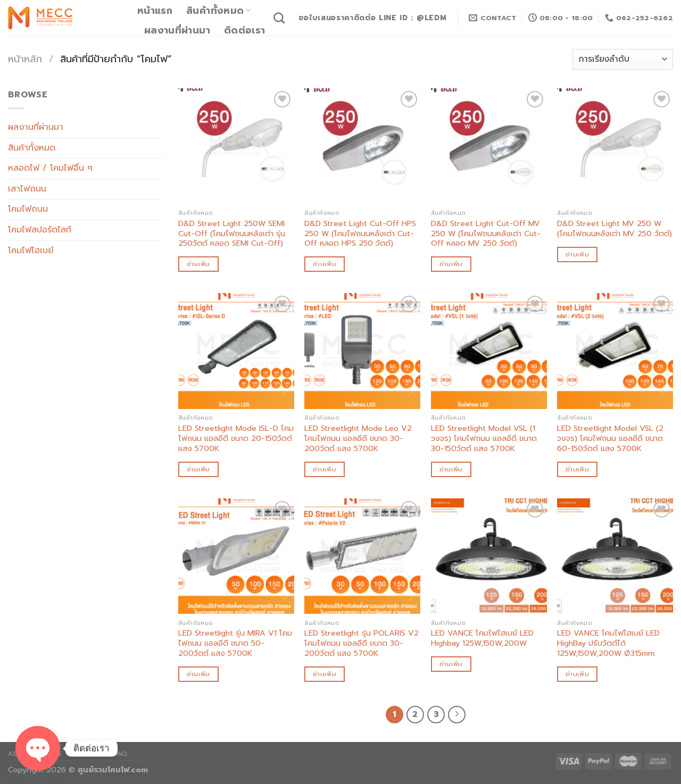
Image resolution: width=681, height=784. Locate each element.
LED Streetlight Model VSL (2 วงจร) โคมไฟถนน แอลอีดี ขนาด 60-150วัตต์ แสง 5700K (610, 438)
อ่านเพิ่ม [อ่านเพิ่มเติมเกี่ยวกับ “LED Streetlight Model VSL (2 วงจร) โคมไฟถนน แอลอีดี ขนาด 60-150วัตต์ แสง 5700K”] (577, 469)
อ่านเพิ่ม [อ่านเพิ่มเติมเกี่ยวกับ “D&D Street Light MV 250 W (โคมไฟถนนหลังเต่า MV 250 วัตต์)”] (577, 254)
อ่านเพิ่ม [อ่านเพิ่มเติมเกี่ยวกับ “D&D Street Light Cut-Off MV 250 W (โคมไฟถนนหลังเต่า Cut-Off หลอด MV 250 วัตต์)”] (451, 264)
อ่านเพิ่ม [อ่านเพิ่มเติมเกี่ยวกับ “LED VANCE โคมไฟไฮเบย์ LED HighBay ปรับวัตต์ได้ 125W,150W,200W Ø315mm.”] (577, 674)
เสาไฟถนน (27, 189)
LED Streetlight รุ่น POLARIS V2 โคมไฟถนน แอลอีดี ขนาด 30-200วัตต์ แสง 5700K (362, 643)
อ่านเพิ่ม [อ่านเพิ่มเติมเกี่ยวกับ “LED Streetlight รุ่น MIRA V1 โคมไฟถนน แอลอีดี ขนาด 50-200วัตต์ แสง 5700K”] (198, 674)
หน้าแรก (155, 11)
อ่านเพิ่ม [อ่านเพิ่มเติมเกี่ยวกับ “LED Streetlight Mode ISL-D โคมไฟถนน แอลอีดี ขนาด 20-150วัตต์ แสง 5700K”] (198, 469)
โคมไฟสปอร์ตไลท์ (40, 230)
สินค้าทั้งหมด (219, 11)
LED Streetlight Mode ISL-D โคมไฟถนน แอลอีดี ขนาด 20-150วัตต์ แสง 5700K (236, 438)
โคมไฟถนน (28, 209)
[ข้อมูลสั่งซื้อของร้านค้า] (623, 59)
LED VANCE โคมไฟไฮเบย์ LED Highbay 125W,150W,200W (482, 638)
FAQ (121, 754)
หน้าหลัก (25, 59)
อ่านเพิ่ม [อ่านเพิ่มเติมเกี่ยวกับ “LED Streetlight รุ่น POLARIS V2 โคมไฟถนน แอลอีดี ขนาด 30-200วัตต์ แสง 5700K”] (325, 674)
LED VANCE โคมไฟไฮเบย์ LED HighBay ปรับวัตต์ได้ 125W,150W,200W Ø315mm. (608, 643)
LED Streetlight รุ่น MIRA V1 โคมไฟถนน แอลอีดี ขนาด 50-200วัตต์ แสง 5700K (235, 643)
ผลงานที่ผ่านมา (177, 30)
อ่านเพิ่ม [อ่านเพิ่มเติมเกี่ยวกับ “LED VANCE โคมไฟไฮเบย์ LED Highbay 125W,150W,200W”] (451, 664)
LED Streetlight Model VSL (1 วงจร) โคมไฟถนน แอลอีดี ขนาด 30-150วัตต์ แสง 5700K (484, 438)
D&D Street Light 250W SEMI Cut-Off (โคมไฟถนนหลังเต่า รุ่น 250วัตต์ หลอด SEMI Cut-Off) (232, 233)
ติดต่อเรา (244, 30)
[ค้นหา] (279, 18)
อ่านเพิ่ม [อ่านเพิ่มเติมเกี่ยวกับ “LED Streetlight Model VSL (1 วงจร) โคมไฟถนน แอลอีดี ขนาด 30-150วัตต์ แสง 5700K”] (451, 469)
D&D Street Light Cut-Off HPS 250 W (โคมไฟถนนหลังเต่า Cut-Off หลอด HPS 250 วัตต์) (360, 233)
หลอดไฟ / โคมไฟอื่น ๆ (50, 168)
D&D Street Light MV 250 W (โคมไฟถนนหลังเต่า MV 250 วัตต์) (614, 228)
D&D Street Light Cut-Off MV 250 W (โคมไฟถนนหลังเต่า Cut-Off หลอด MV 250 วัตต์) (486, 233)
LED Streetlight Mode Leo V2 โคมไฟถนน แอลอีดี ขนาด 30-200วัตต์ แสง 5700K (358, 438)
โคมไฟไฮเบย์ (31, 251)
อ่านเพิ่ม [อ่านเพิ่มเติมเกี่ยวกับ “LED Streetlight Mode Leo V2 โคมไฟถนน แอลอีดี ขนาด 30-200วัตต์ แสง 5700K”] (325, 469)
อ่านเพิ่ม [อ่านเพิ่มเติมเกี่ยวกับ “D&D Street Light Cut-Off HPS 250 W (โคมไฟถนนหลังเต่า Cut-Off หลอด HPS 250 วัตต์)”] (325, 264)
